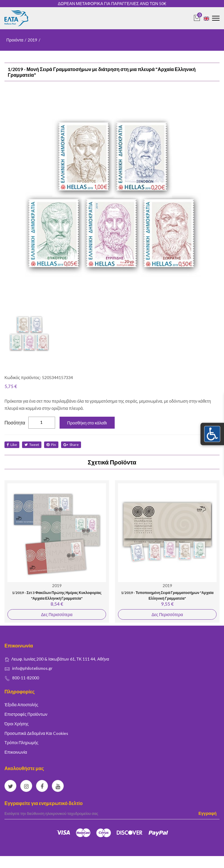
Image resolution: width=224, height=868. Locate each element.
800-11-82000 (26, 678)
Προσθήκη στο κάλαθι (87, 423)
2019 (32, 40)
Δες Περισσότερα (57, 614)
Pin (51, 445)
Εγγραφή (207, 813)
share (71, 445)
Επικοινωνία (16, 752)
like (12, 445)
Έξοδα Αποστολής (21, 705)
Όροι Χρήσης (17, 724)
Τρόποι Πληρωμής (21, 742)
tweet (32, 445)
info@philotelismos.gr (32, 668)
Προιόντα (15, 40)
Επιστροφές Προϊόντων (26, 714)
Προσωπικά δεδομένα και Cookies (36, 733)
